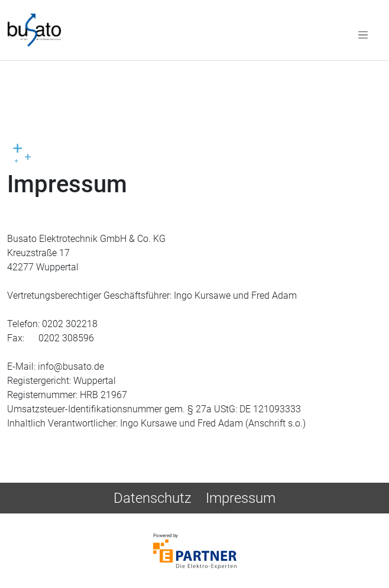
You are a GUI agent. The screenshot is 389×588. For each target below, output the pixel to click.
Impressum (241, 498)
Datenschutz (153, 498)
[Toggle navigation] (363, 34)
